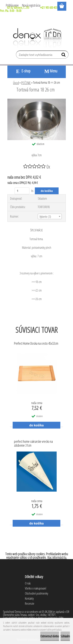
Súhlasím (65, 636)
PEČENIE (26, 83)
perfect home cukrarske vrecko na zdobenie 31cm (33, 444)
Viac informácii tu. (57, 557)
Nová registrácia (31, 5)
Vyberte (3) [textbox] (45, 217)
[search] (64, 55)
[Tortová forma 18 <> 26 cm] (37, 100)
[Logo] (36, 38)
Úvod (16, 83)
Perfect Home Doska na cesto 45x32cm (36, 344)
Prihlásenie (12, 5)
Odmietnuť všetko (50, 636)
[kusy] (22, 191)
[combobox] (50, 216)
